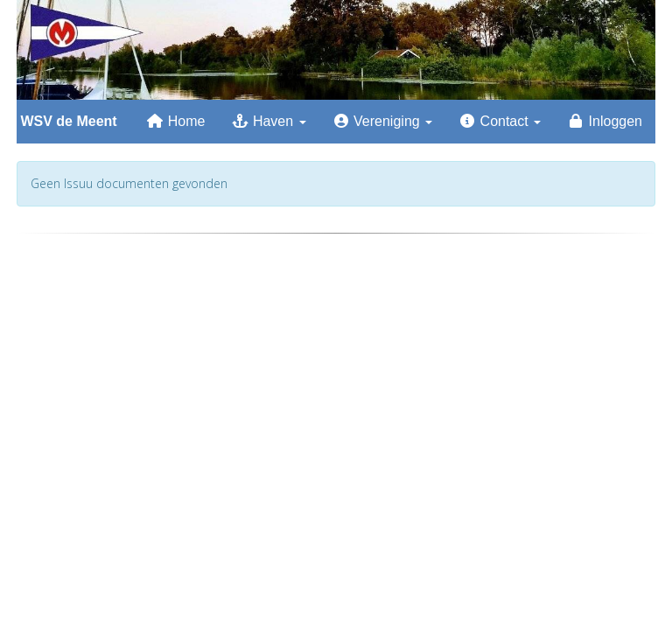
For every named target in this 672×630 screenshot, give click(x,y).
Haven (268, 121)
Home (175, 121)
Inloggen (605, 121)
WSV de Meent (67, 121)
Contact (500, 121)
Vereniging (383, 121)
